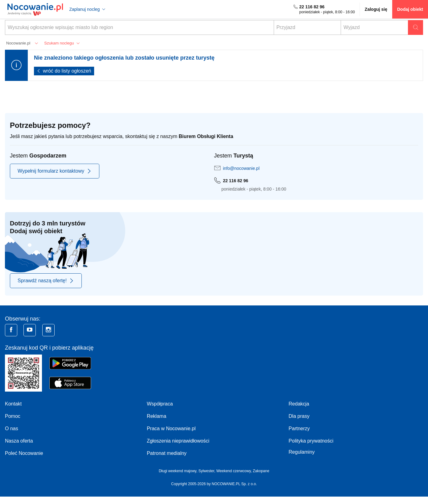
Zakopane (261, 471)
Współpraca (160, 404)
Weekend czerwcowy (234, 471)
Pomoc (13, 416)
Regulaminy (301, 452)
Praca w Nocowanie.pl (171, 428)
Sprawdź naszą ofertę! (46, 281)
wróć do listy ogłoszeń (67, 71)
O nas (12, 428)
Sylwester (206, 471)
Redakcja (299, 404)
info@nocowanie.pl (241, 168)
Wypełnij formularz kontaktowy (55, 171)
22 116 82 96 (312, 7)
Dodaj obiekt (410, 9)
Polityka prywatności (311, 441)
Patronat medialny (167, 453)
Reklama (157, 416)
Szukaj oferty (416, 27)
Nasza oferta (19, 441)
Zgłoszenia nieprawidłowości (178, 441)
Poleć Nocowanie (24, 453)
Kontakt (13, 404)
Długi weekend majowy (177, 471)
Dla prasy (299, 416)
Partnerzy (299, 428)
